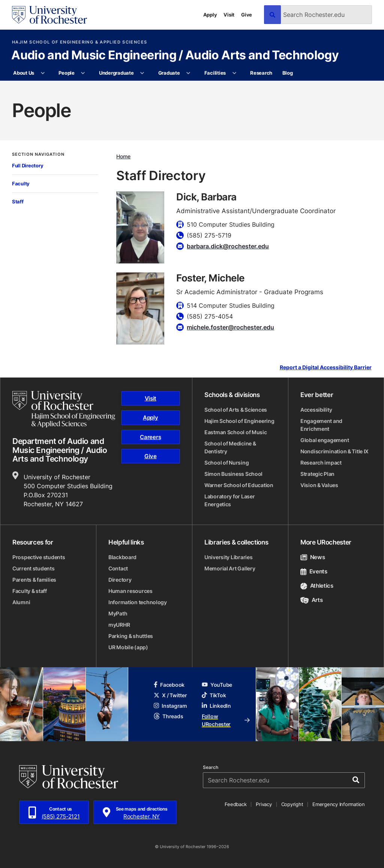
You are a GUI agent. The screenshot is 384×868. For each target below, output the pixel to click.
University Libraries (228, 557)
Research (261, 73)
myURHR (119, 625)
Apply (210, 15)
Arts (311, 600)
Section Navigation (38, 154)
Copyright (292, 804)
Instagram (170, 706)
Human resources (130, 591)
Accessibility (316, 410)
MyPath (118, 613)
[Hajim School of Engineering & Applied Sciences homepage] (64, 409)
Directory (120, 580)
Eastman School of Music (236, 432)
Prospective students (39, 557)
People (66, 73)
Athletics (317, 586)
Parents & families (34, 580)
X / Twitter (170, 695)
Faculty (21, 184)
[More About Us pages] (43, 73)
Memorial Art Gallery (230, 568)
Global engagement (325, 440)
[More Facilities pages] (234, 73)
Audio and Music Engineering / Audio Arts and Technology (175, 56)
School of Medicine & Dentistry (230, 447)
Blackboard (122, 557)
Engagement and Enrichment (321, 425)
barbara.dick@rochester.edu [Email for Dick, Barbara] (228, 246)
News (313, 557)
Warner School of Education (239, 485)
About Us (24, 73)
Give (247, 15)
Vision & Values (319, 485)
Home (123, 156)
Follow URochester (226, 720)
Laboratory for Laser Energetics (229, 500)
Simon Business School (233, 474)
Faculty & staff (30, 591)
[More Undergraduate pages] (142, 73)
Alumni (21, 602)
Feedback (235, 804)
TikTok (214, 695)
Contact (118, 568)
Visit (229, 15)
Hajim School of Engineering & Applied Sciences (79, 42)
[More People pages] (83, 73)
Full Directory (28, 165)
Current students (34, 568)
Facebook (169, 685)
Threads (168, 716)
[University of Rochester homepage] (49, 15)
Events (314, 571)
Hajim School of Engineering (239, 421)
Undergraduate (116, 73)
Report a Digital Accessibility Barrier (326, 368)
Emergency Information (339, 804)
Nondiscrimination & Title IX (334, 451)
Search (211, 767)
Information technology (138, 602)
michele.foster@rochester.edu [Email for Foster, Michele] (230, 327)
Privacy (264, 804)
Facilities (215, 73)
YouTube (217, 685)
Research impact (321, 463)
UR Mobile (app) (128, 647)
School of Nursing (226, 463)
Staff (18, 202)
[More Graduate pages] (188, 73)
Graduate (169, 73)
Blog (288, 73)
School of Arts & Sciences (236, 410)
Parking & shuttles (131, 636)
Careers (150, 437)
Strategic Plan (317, 474)
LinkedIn (216, 706)
